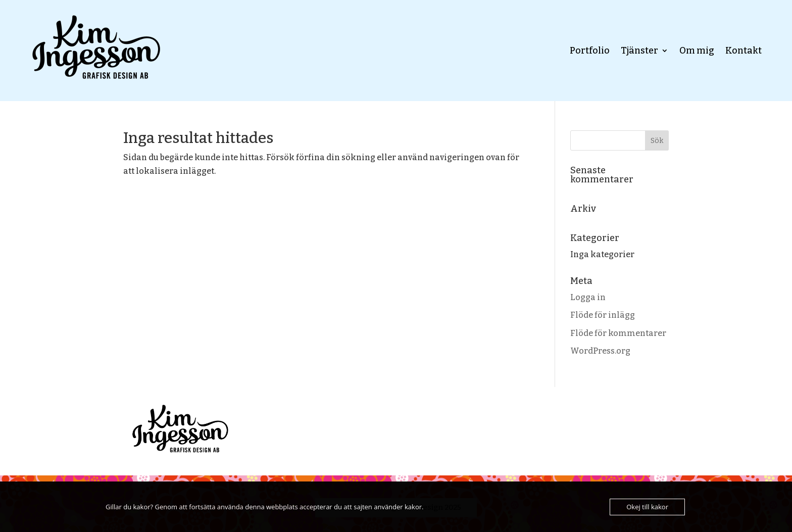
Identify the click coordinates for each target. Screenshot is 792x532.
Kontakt (744, 51)
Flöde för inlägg (603, 315)
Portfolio (590, 51)
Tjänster (639, 51)
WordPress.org (600, 351)
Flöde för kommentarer (618, 333)
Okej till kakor (647, 507)
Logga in (588, 297)
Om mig (697, 51)
